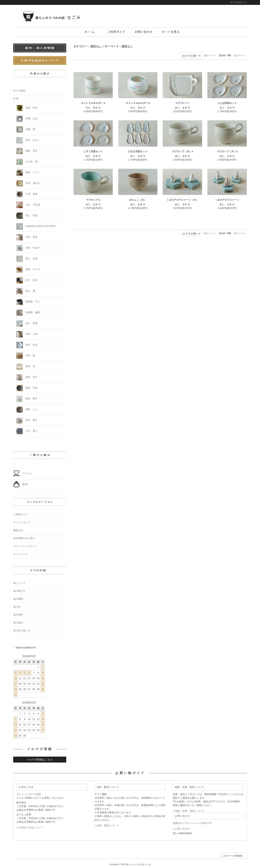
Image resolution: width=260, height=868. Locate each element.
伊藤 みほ (27, 119)
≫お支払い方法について (30, 828)
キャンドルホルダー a (93, 103)
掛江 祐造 (27, 216)
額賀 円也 (27, 388)
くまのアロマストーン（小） (182, 200)
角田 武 (26, 367)
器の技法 (18, 623)
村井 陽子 (27, 420)
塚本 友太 (27, 345)
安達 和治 (27, 108)
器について (19, 583)
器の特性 (18, 615)
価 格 (21, 484)
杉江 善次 (27, 280)
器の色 (17, 607)
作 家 (16, 99)
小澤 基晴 (27, 194)
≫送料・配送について (107, 826)
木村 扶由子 (28, 248)
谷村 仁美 (27, 334)
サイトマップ (21, 554)
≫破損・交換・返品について (188, 811)
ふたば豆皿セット (227, 103)
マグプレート (182, 103)
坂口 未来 (27, 259)
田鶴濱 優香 (28, 313)
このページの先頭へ (233, 856)
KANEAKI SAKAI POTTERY (36, 226)
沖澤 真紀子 (28, 183)
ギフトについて (22, 522)
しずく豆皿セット (93, 151)
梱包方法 (18, 530)
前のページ (210, 55)
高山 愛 (26, 291)
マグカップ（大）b (227, 151)
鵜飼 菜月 (27, 151)
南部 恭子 (27, 377)
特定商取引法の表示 (24, 538)
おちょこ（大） (138, 200)
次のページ (240, 55)
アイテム (23, 474)
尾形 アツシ (28, 173)
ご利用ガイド (21, 514)
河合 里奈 (27, 237)
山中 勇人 (27, 431)
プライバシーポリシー (25, 546)
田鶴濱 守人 (28, 302)
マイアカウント (238, 2)
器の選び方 (19, 591)
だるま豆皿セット (138, 151)
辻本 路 (26, 356)
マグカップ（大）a (183, 151)
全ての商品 (19, 91)
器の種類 (18, 599)
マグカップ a (93, 200)
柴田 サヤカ (28, 270)
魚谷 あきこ (28, 140)
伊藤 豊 (26, 129)
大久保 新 (27, 162)
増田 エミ (27, 410)
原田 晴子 (27, 399)
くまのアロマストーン (227, 200)
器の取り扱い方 (22, 631)
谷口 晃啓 (27, 323)
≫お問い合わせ (181, 829)
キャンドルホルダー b (138, 103)
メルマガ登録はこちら (40, 760)
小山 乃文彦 (28, 205)
